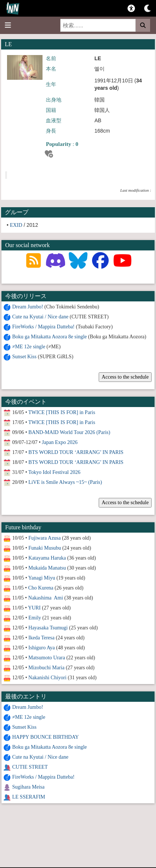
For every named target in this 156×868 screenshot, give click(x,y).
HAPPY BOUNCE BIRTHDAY (45, 737)
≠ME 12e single (29, 347)
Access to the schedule (125, 377)
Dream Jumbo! (28, 307)
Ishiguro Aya (42, 648)
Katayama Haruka (47, 558)
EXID (16, 225)
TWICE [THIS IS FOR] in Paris (62, 412)
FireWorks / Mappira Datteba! (43, 327)
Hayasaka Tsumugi (48, 628)
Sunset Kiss (24, 357)
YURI (34, 608)
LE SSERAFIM (29, 797)
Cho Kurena (41, 588)
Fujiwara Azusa (45, 538)
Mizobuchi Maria (47, 668)
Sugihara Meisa (28, 787)
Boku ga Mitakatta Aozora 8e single (50, 337)
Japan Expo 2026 (60, 442)
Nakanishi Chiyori (48, 678)
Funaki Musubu (45, 548)
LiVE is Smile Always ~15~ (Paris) (65, 482)
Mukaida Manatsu (47, 568)
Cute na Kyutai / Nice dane (40, 317)
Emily (35, 618)
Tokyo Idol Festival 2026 (55, 472)
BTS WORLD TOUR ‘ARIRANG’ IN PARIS (76, 452)
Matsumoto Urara (47, 658)
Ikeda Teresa (42, 638)
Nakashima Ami (45, 598)
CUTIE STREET (30, 767)
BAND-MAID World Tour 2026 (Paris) (69, 432)
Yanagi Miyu (42, 578)
